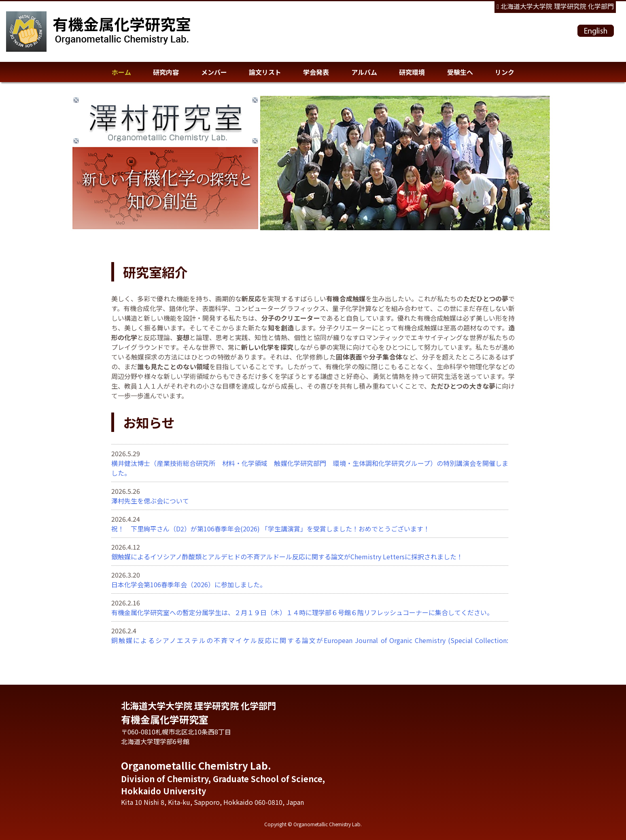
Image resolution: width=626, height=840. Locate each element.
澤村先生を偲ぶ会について (150, 501)
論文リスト (265, 72)
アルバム (364, 72)
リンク (505, 72)
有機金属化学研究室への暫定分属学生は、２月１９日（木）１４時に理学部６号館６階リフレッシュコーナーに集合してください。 (302, 612)
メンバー (214, 72)
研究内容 (166, 72)
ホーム (121, 72)
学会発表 (316, 72)
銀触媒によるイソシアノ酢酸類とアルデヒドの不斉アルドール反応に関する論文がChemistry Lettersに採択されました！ (287, 556)
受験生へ (460, 72)
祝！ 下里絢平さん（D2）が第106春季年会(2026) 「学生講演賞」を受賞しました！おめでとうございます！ (271, 529)
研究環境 (412, 72)
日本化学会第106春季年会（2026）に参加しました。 (189, 584)
